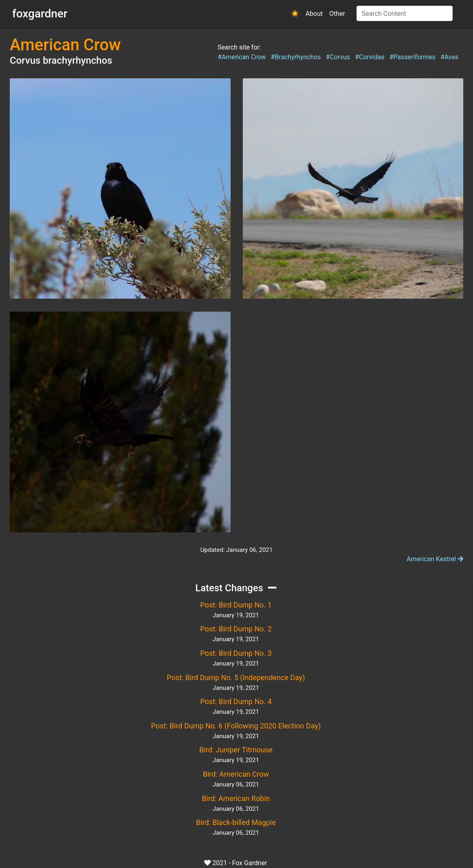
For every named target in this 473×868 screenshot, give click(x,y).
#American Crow (242, 57)
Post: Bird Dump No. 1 (236, 605)
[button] (295, 14)
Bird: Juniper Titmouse (236, 750)
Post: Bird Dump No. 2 (236, 629)
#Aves (449, 57)
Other (337, 14)
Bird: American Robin (236, 798)
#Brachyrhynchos (296, 57)
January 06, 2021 (236, 784)
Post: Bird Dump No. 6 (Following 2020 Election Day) (236, 726)
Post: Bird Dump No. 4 (236, 701)
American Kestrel (435, 559)
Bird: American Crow (236, 774)
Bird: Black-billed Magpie (236, 822)
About (314, 14)
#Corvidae (370, 57)
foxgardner (40, 14)
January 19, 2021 (236, 615)
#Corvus (338, 57)
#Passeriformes (413, 57)
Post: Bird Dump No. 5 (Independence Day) (236, 677)
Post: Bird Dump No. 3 (236, 653)
